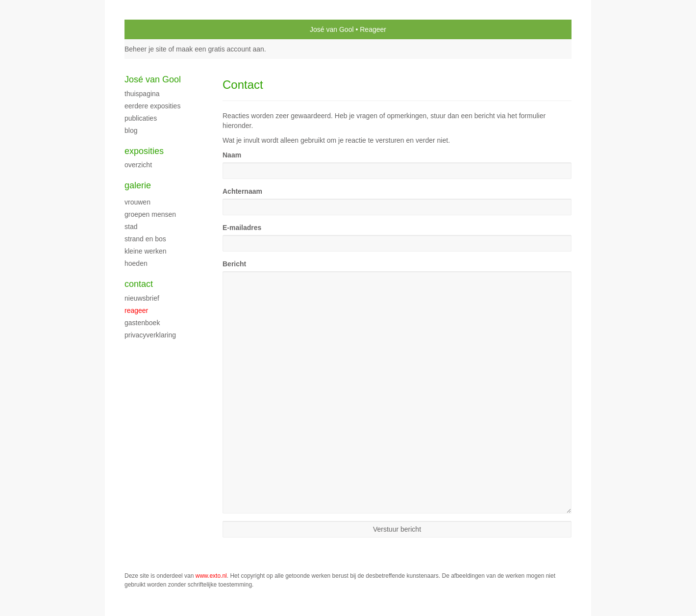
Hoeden (136, 263)
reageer (136, 310)
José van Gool (332, 29)
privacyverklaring (150, 335)
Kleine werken (146, 251)
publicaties (141, 118)
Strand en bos (145, 239)
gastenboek (142, 323)
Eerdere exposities (152, 106)
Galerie (138, 185)
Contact (139, 284)
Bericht (234, 264)
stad (131, 227)
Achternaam (242, 191)
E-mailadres (242, 228)
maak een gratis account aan (220, 49)
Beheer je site (146, 49)
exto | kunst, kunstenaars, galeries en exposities (152, 29)
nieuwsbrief (142, 298)
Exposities (144, 151)
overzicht (138, 165)
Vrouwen (137, 202)
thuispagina (142, 94)
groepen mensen (150, 214)
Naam (232, 155)
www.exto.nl (211, 576)
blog (131, 130)
